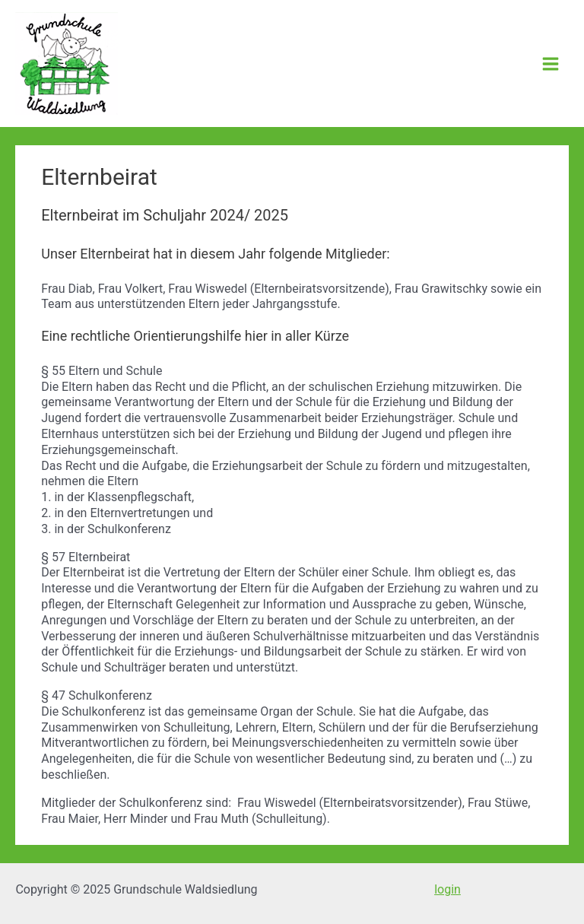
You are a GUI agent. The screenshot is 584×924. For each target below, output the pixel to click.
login (448, 889)
